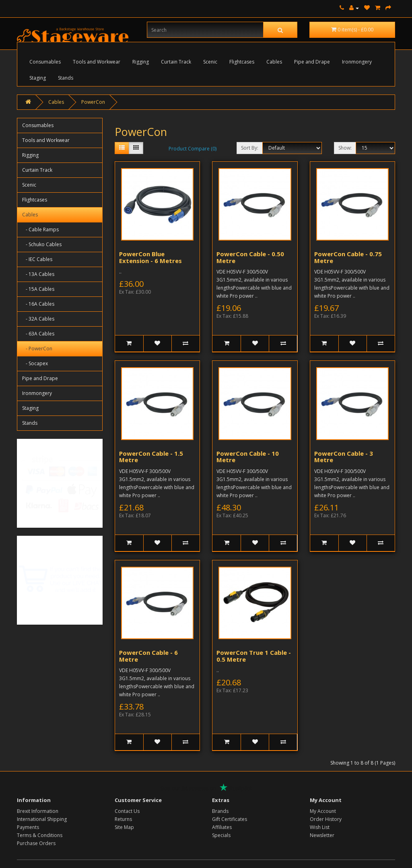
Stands (66, 78)
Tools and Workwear (97, 62)
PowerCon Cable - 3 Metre (344, 457)
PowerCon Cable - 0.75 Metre (348, 257)
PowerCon (93, 102)
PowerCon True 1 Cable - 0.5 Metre (254, 656)
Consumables (45, 62)
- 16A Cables (38, 304)
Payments (28, 827)
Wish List (320, 827)
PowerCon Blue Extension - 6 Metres (150, 257)
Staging (38, 78)
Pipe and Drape (312, 62)
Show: (345, 148)
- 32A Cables (38, 319)
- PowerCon (37, 349)
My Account (323, 811)
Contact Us (127, 811)
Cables (274, 62)
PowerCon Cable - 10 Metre (248, 457)
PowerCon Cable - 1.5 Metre (151, 457)
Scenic (210, 62)
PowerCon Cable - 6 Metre (148, 656)
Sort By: (250, 148)
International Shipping (42, 819)
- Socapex (35, 363)
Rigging (141, 62)
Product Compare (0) (193, 149)
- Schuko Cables (42, 244)
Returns (123, 819)
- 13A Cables (38, 274)
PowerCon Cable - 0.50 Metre (250, 257)
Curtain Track (176, 62)
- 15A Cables (38, 289)
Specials (221, 835)
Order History (326, 819)
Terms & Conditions (40, 835)
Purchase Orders (36, 843)
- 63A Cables (38, 334)
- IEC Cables (37, 259)
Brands (220, 811)
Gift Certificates (230, 819)
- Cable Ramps (40, 229)
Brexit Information (38, 811)
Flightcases (242, 62)
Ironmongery (357, 62)
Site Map (124, 827)
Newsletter (322, 835)
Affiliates (222, 827)
